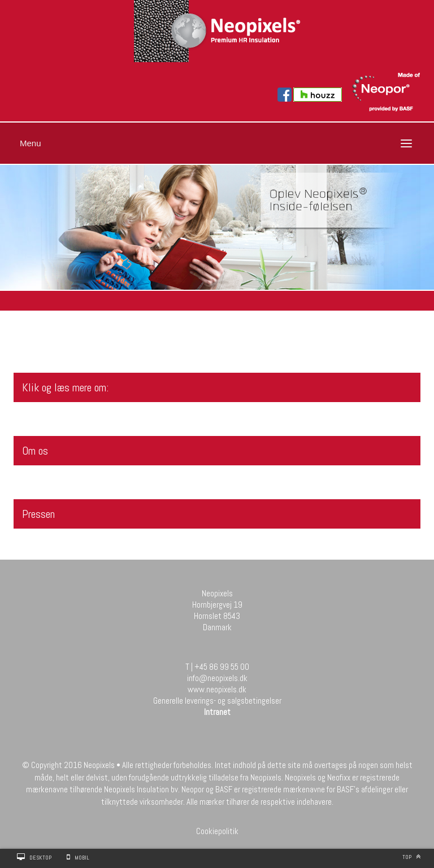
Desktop (40, 858)
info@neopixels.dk (217, 678)
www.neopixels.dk (217, 689)
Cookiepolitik (217, 831)
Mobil (82, 858)
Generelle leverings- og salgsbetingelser (217, 701)
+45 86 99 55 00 (222, 667)
